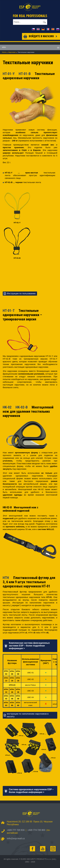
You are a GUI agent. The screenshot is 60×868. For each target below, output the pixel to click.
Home (4, 52)
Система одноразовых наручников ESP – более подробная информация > (31, 791)
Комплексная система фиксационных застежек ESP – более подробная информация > (29, 646)
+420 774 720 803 (36, 830)
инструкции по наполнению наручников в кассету (28, 715)
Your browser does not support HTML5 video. (25, 273)
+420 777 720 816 (16, 830)
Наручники (12, 52)
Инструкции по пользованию (21, 293)
